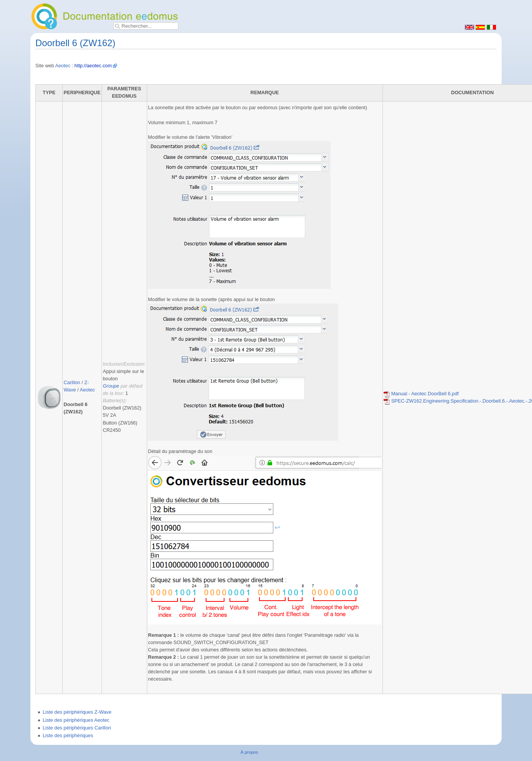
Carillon (72, 383)
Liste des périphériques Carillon (77, 728)
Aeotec (63, 66)
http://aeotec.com (93, 66)
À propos (249, 752)
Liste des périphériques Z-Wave (77, 712)
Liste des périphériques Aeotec (76, 720)
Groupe (111, 386)
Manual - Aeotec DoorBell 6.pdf (421, 394)
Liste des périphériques (68, 736)
